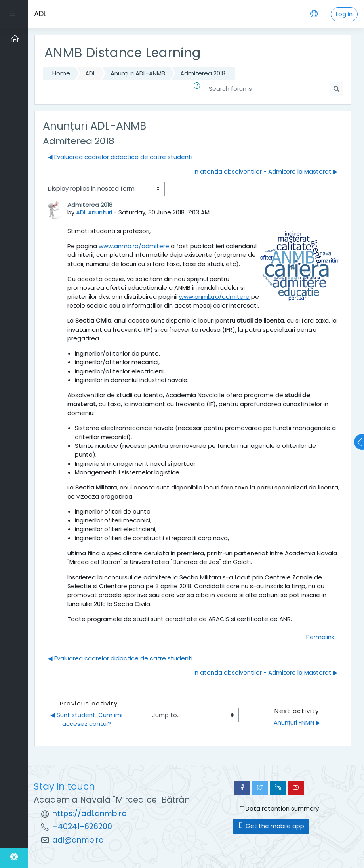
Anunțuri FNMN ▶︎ (297, 722)
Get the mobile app (271, 826)
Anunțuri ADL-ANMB (138, 73)
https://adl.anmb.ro (90, 814)
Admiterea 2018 (203, 73)
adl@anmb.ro (78, 840)
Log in (344, 14)
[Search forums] (267, 89)
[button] (198, 89)
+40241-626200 (82, 827)
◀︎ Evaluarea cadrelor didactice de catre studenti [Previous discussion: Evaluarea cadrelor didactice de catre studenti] (120, 157)
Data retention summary (278, 808)
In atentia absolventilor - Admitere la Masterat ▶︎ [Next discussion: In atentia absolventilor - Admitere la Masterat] (266, 171)
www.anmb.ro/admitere (134, 246)
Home (61, 73)
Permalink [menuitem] (320, 637)
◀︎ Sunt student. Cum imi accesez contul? (87, 719)
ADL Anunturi (94, 212)
